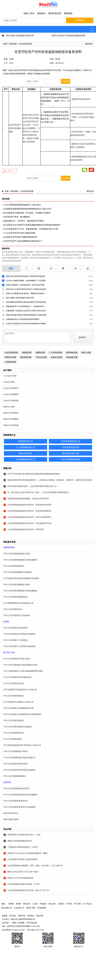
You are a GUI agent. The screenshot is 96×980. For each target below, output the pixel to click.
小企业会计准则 (10, 376)
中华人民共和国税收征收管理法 (17, 789)
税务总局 (27, 904)
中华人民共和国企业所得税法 (16, 628)
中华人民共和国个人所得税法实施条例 (19, 646)
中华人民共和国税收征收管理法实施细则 (20, 795)
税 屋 (12, 59)
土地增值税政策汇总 (25, 459)
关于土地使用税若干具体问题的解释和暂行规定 (23, 671)
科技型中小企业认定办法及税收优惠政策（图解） (28, 853)
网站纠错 (40, 916)
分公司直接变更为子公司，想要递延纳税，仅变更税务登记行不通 (31, 229)
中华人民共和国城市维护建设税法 (18, 677)
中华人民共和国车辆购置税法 (16, 597)
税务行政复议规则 (11, 819)
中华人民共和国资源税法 (14, 696)
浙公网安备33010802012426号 (13, 930)
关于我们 (13, 916)
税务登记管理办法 (11, 813)
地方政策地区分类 (71, 453)
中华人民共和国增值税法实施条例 (18, 572)
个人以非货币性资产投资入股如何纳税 (19, 233)
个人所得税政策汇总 (25, 447)
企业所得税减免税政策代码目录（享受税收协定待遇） (30, 505)
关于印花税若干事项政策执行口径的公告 (20, 690)
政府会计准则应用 (11, 413)
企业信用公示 (19, 908)
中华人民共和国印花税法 (14, 683)
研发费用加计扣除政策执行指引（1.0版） (25, 835)
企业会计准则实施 (11, 401)
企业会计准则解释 (11, 394)
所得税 (6, 622)
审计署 (69, 904)
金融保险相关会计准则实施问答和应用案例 (23, 319)
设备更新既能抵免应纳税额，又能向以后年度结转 (28, 499)
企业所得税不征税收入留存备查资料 (22, 859)
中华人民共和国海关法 (13, 609)
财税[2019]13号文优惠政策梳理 (20, 878)
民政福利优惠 (26, 357)
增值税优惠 (27, 353)
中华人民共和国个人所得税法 (16, 640)
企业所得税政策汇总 (71, 441)
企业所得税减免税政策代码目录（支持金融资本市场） (30, 523)
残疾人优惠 (86, 353)
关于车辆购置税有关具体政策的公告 (18, 603)
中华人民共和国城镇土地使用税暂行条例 (20, 665)
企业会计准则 (9, 382)
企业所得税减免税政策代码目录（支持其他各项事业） (30, 511)
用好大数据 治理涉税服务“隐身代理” (20, 36)
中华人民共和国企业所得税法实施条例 (19, 634)
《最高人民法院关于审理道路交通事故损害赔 (68, 36)
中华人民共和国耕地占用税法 (16, 751)
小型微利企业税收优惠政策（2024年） (23, 847)
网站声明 (22, 916)
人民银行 (61, 904)
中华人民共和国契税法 (13, 739)
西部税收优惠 (72, 353)
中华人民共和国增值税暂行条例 (17, 554)
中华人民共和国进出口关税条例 (17, 615)
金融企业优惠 (56, 357)
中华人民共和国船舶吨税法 (15, 776)
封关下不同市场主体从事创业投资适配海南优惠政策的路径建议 (34, 474)
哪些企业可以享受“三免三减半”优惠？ (23, 872)
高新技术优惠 (10, 357)
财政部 (11, 904)
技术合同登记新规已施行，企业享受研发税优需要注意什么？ (33, 486)
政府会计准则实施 (11, 425)
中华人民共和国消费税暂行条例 (17, 585)
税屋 (5, 44)
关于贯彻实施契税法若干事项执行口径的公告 (22, 745)
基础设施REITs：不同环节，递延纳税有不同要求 (24, 221)
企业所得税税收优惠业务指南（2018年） (24, 884)
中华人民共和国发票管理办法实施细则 (19, 807)
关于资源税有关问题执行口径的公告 (18, 702)
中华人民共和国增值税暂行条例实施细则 (20, 560)
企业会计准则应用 (11, 388)
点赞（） (11, 171)
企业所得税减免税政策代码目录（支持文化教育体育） (30, 517)
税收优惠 (13, 44)
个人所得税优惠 (55, 353)
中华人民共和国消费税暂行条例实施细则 (20, 591)
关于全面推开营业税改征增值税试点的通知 (21, 578)
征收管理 (7, 782)
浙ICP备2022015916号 (36, 930)
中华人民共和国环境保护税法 (16, 764)
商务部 (19, 904)
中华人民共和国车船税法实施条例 (18, 727)
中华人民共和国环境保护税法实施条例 (19, 770)
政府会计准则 (9, 407)
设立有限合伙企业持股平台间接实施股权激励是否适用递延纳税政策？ (32, 225)
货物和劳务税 (9, 547)
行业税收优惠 (10, 362)
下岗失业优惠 (41, 357)
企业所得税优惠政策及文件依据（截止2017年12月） (29, 890)
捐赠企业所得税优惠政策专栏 (20, 841)
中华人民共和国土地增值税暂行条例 (18, 708)
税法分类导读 (25, 453)
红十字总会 (87, 904)
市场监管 (43, 904)
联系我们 (31, 916)
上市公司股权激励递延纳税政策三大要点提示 (22, 205)
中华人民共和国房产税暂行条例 (17, 659)
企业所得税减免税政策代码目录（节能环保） (26, 529)
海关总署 (52, 904)
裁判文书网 (31, 908)
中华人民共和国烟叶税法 (14, 733)
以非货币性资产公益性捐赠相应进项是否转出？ (23, 241)
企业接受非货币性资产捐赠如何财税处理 (20, 237)
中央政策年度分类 (71, 447)
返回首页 (89, 44)
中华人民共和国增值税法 (14, 566)
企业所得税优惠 (25, 44)
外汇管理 (77, 904)
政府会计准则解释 (11, 419)
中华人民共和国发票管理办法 (16, 801)
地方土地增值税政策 (71, 459)
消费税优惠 (40, 353)
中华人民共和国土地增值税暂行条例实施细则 (22, 714)
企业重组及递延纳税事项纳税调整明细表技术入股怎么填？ (28, 209)
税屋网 (5, 916)
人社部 (35, 904)
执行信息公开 (7, 908)
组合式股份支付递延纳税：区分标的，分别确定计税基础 (27, 213)
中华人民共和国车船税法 (14, 721)
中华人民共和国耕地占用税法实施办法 (19, 758)
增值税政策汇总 (25, 441)
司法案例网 (42, 908)
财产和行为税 (9, 653)
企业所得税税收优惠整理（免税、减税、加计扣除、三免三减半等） (36, 866)
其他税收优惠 (72, 357)
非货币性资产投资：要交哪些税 (16, 217)
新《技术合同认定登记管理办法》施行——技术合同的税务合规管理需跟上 (39, 492)
